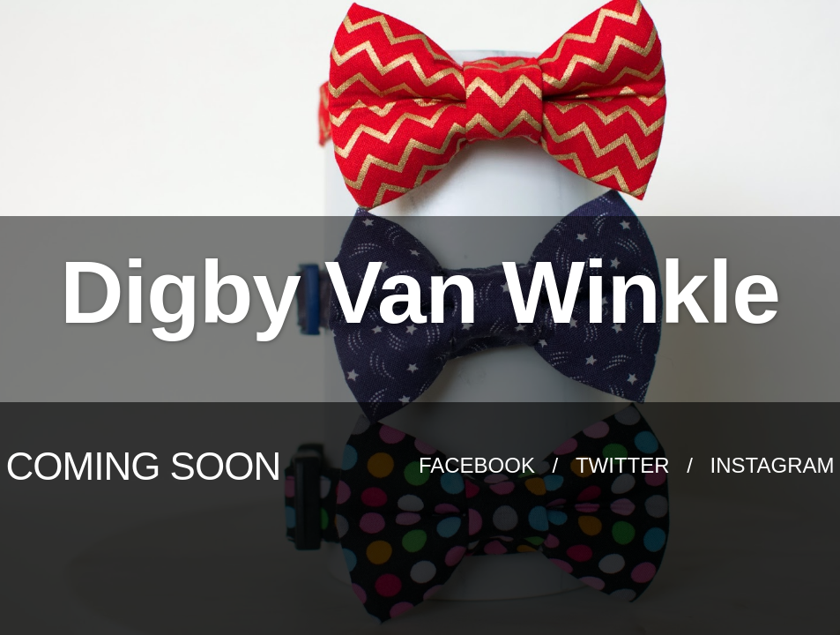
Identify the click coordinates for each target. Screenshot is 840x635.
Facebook (480, 465)
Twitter (625, 465)
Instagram (773, 465)
